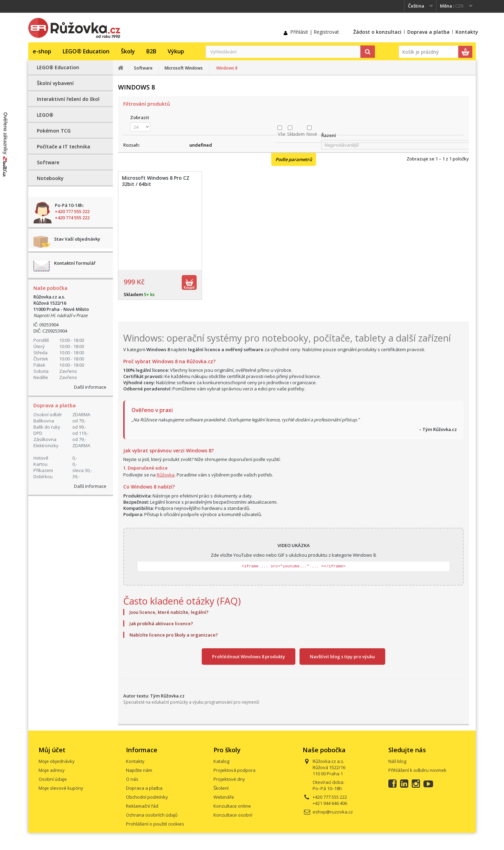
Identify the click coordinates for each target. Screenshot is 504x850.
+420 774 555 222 (72, 218)
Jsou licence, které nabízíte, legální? (169, 612)
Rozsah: (132, 145)
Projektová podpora (234, 770)
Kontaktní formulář (75, 263)
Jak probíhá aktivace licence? (161, 623)
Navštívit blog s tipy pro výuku (342, 657)
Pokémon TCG (54, 131)
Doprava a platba (428, 32)
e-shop (42, 51)
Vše (282, 134)
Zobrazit (140, 117)
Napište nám (139, 770)
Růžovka (166, 475)
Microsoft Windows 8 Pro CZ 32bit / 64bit (156, 181)
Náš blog (397, 761)
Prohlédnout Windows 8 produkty (249, 657)
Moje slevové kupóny (61, 788)
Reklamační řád (142, 806)
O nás (132, 779)
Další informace (90, 387)
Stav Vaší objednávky (77, 239)
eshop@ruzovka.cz (333, 812)
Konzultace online (232, 806)
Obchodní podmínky (147, 797)
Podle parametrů (294, 159)
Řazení (329, 135)
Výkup (176, 51)
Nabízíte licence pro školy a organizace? (174, 635)
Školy (128, 51)
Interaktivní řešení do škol (68, 99)
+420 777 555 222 (72, 211)
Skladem (296, 134)
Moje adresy (52, 770)
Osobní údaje (53, 779)
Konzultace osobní (233, 815)
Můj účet (52, 750)
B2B (151, 51)
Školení (221, 788)
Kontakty (467, 32)
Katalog (221, 761)
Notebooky (50, 178)
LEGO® (45, 115)
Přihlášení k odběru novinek (417, 770)
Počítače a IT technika (64, 146)
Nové (312, 134)
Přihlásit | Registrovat (315, 32)
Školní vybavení (55, 83)
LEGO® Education (86, 51)
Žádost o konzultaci (377, 32)
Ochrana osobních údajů (152, 815)
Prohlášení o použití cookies (155, 824)
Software (48, 162)
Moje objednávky (57, 761)
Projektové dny (229, 779)
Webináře (224, 797)
